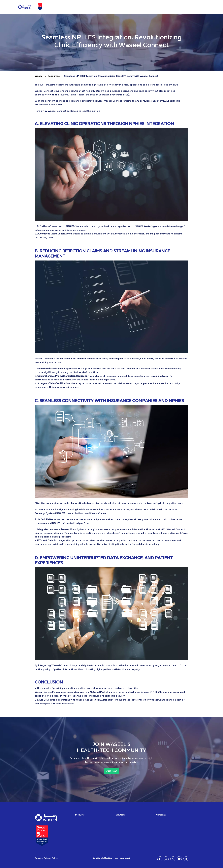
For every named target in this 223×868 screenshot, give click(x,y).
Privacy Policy (51, 858)
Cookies (39, 858)
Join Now (112, 771)
